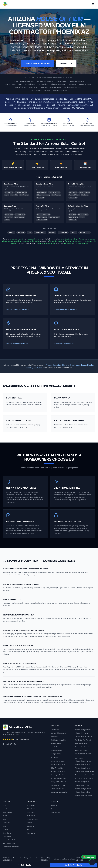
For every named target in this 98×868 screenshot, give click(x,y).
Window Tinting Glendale (83, 789)
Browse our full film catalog (30, 241)
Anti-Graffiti (55, 747)
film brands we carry (56, 241)
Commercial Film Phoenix (83, 737)
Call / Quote (24, 865)
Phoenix (49, 365)
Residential (54, 737)
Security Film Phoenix (82, 747)
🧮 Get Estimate (89, 857)
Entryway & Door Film (58, 775)
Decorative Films (56, 750)
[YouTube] (11, 744)
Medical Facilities (32, 819)
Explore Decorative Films (17, 343)
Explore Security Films (64, 343)
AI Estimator (7, 836)
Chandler (65, 365)
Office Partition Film (57, 789)
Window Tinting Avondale (83, 796)
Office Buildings (32, 809)
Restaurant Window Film (59, 792)
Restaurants (31, 816)
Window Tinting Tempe (82, 785)
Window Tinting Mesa (82, 782)
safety (76, 105)
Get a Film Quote (66, 63)
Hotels (29, 830)
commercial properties (17, 239)
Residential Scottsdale (58, 740)
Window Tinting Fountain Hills (85, 775)
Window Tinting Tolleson (83, 792)
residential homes (34, 239)
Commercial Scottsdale (59, 733)
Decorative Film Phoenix (83, 754)
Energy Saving (56, 754)
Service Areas (7, 812)
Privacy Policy (55, 812)
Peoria (28, 368)
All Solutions (55, 757)
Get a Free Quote (74, 865)
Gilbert (72, 365)
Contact (5, 830)
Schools (29, 823)
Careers (53, 809)
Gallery (5, 816)
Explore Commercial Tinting (66, 309)
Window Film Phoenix (82, 733)
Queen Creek (37, 368)
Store (4, 826)
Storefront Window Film (59, 771)
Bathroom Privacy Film (58, 765)
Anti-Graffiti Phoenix (81, 750)
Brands (5, 809)
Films (4, 805)
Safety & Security (57, 743)
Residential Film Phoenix (83, 740)
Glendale (91, 365)
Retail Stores (31, 812)
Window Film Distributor (11, 847)
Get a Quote (7, 833)
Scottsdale (57, 365)
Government (31, 826)
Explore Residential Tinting (18, 309)
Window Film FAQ (9, 843)
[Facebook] (4, 744)
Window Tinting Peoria (82, 768)
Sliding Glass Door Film (59, 782)
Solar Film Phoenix (81, 743)
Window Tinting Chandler (83, 761)
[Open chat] (92, 862)
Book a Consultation (81, 243)
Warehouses (31, 833)
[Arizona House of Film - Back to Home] (5, 4)
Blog (4, 819)
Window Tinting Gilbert (82, 765)
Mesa (78, 365)
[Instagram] (8, 744)
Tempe (84, 365)
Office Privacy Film (57, 768)
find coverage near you (73, 241)
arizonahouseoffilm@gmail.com (64, 859)
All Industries (31, 805)
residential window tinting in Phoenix (72, 239)
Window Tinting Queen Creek (85, 771)
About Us (54, 805)
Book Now (6, 823)
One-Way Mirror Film (58, 785)
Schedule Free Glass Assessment (38, 63)
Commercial (55, 730)
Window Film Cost (9, 840)
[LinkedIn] (15, 744)
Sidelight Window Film (58, 778)
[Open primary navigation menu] (93, 4)
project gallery (68, 243)
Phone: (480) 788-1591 (46, 859)
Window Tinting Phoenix (83, 730)
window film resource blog (47, 243)
